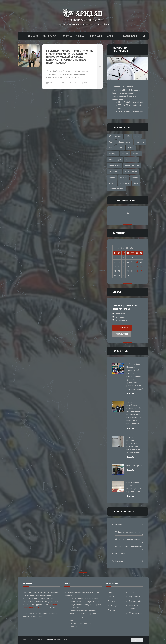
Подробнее (132, 393)
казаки (125, 154)
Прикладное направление (129, 539)
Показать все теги (116, 189)
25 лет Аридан (115, 136)
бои (111, 148)
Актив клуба (51, 36)
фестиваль (125, 183)
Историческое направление (130, 546)
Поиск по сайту (135, 601)
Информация (96, 36)
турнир (135, 177)
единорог (113, 154)
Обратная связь (135, 613)
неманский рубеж (132, 165)
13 (141, 262)
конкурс (136, 154)
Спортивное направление (129, 532)
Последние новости (133, 607)
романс (112, 177)
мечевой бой (114, 165)
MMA (128, 136)
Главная (33, 36)
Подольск (140, 142)
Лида (111, 142)
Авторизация (130, 36)
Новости (67, 83)
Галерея (111, 601)
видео (131, 148)
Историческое (121, 320)
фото (136, 183)
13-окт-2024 (52, 83)
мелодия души (115, 160)
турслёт (112, 183)
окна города (114, 171)
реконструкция (131, 171)
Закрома (67, 36)
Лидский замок (125, 142)
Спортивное (120, 314)
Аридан (50, 639)
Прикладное (120, 317)
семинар (124, 177)
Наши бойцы (121, 554)
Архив (110, 36)
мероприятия (132, 160)
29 (119, 276)
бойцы (120, 148)
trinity (137, 136)
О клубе (80, 36)
